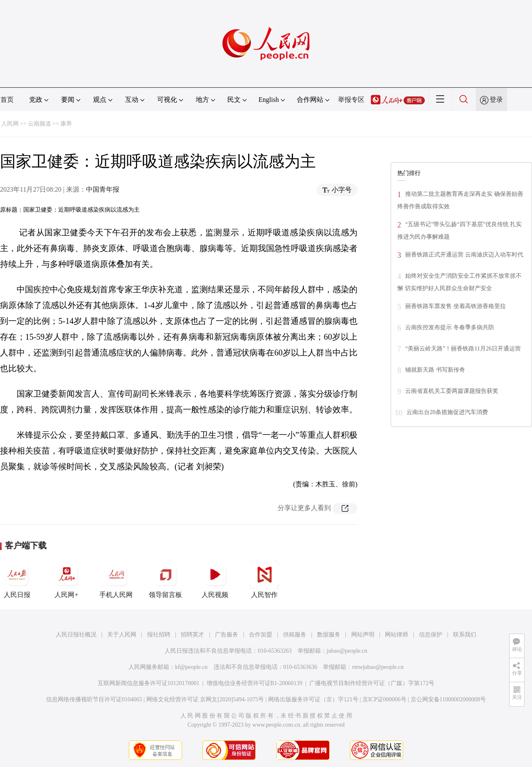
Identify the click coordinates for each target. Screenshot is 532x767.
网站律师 (397, 635)
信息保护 (431, 635)
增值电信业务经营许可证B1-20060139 (255, 683)
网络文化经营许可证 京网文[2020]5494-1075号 (205, 699)
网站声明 (363, 635)
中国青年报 (103, 189)
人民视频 (215, 579)
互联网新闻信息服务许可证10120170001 (149, 683)
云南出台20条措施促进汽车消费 (447, 412)
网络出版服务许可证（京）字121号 (313, 699)
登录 (496, 100)
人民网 (10, 124)
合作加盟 (261, 635)
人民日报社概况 (76, 635)
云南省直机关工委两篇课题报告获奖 (452, 391)
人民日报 (17, 579)
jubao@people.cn (347, 651)
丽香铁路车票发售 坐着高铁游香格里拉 (456, 306)
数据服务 (329, 635)
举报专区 (351, 100)
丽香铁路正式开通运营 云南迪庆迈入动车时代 (464, 255)
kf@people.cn (191, 667)
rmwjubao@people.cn (378, 667)
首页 (7, 100)
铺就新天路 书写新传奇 (435, 370)
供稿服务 (295, 635)
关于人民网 (122, 635)
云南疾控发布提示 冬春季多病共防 (450, 327)
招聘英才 (192, 635)
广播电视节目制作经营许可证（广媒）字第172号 (372, 683)
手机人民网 (116, 579)
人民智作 (264, 579)
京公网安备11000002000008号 (448, 699)
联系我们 (465, 635)
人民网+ (66, 579)
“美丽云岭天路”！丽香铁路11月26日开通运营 (463, 349)
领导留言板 (165, 579)
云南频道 (39, 124)
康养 (66, 124)
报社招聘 (159, 635)
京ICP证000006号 (384, 699)
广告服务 (227, 635)
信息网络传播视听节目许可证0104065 (94, 699)
